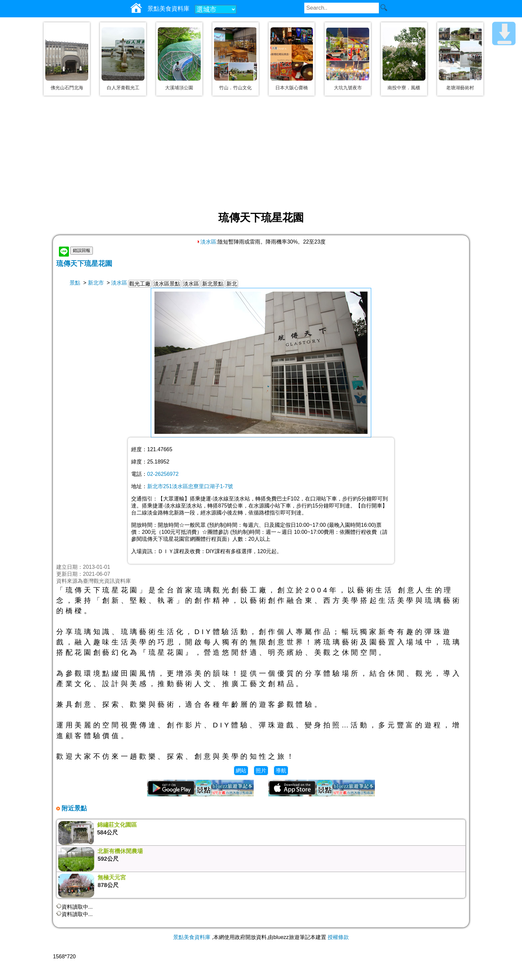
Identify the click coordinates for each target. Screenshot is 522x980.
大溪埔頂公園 (179, 88)
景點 (75, 283)
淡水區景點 (167, 284)
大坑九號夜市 (348, 88)
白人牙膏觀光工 (123, 88)
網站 (241, 771)
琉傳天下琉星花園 (84, 263)
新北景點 (213, 284)
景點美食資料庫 (192, 937)
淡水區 (206, 242)
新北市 (96, 283)
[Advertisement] (261, 154)
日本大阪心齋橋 (292, 88)
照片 (261, 771)
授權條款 (338, 937)
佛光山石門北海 (67, 88)
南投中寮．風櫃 (404, 88)
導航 (281, 771)
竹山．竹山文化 (235, 88)
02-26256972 (163, 474)
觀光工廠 (140, 284)
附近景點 (73, 808)
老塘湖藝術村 (460, 88)
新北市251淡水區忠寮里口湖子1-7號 (190, 486)
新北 (232, 284)
